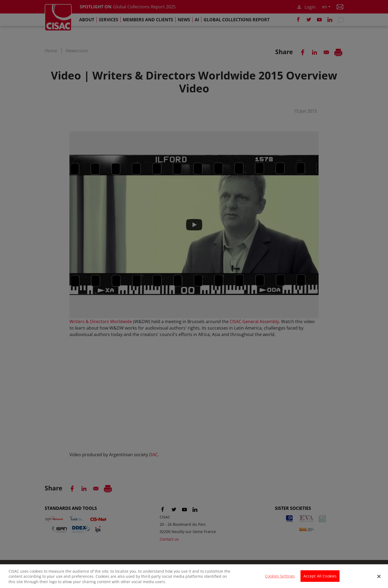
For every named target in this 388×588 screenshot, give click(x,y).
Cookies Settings (280, 579)
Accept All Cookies (320, 579)
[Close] (379, 579)
